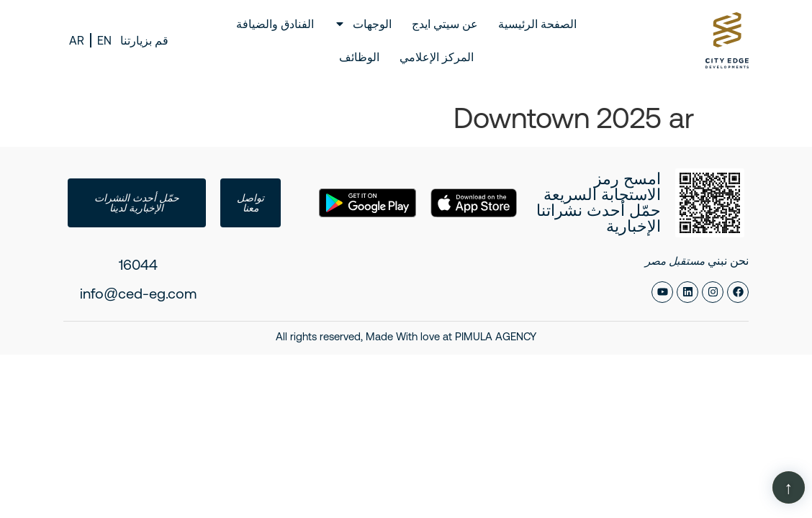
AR (77, 40)
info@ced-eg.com (138, 293)
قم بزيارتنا (144, 40)
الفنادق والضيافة (275, 24)
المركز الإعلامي (437, 57)
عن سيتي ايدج (445, 24)
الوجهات (363, 24)
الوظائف (359, 57)
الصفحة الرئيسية (537, 24)
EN (104, 40)
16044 (138, 264)
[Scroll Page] (789, 487)
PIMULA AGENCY (496, 336)
